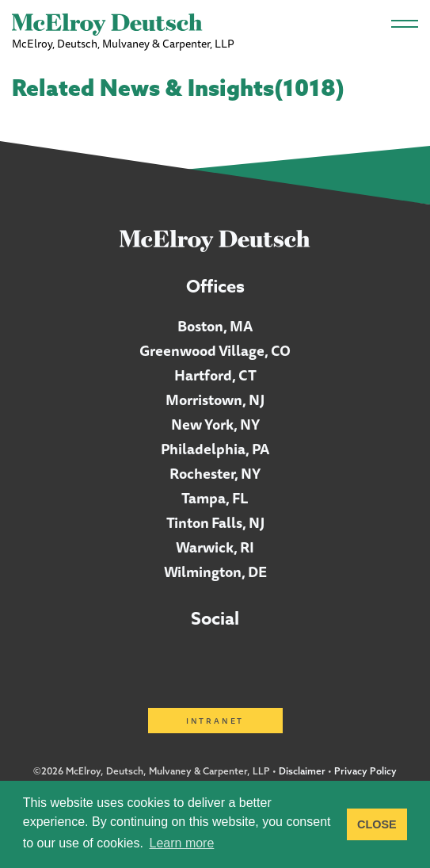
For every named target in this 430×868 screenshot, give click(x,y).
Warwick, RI (215, 547)
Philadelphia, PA (215, 449)
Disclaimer (302, 771)
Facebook (216, 659)
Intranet (215, 721)
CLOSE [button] (377, 824)
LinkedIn (171, 659)
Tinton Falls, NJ (215, 522)
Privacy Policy (365, 771)
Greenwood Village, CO (215, 350)
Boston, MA (215, 326)
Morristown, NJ (215, 400)
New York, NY (215, 424)
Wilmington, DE (215, 572)
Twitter (261, 659)
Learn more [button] (182, 843)
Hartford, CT (215, 375)
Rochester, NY (215, 473)
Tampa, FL (215, 498)
